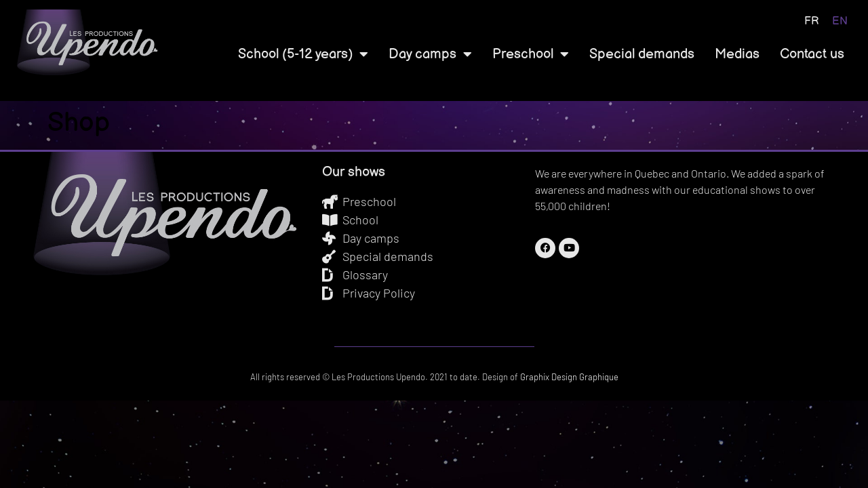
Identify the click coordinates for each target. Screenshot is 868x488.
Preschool (531, 54)
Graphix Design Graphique (568, 377)
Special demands (642, 54)
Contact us (812, 54)
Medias (737, 54)
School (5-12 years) (303, 54)
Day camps (430, 54)
